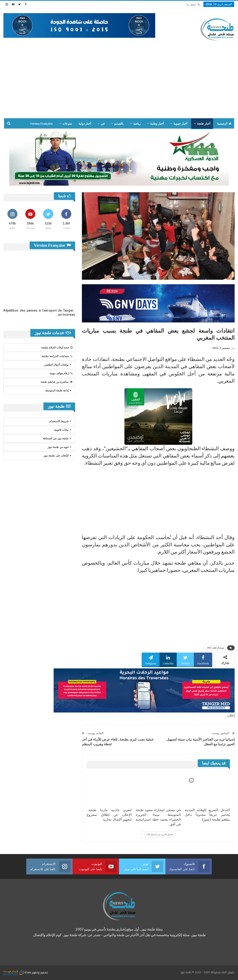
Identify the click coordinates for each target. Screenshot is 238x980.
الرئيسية (224, 124)
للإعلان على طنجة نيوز (56, 456)
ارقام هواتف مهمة (61, 373)
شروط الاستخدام (59, 421)
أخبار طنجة (204, 124)
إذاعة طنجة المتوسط (57, 391)
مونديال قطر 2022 (215, 648)
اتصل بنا (193, 4)
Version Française (41, 124)
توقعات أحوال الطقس (56, 365)
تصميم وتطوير (40, 972)
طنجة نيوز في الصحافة (56, 438)
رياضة (137, 124)
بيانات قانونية (61, 430)
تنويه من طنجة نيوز (58, 447)
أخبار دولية (85, 124)
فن (103, 124)
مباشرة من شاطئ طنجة (57, 382)
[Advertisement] (119, 80)
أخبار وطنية (157, 124)
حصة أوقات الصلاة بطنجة (57, 348)
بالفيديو (119, 124)
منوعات (67, 124)
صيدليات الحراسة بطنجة (57, 356)
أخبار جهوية (180, 124)
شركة (18, 972)
